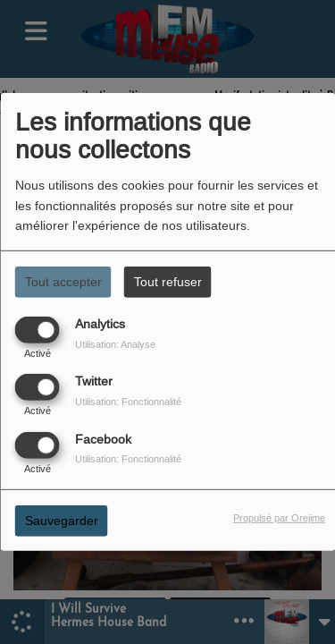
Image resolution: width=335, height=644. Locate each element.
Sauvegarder (62, 520)
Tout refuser (168, 282)
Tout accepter (63, 282)
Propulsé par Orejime (279, 517)
